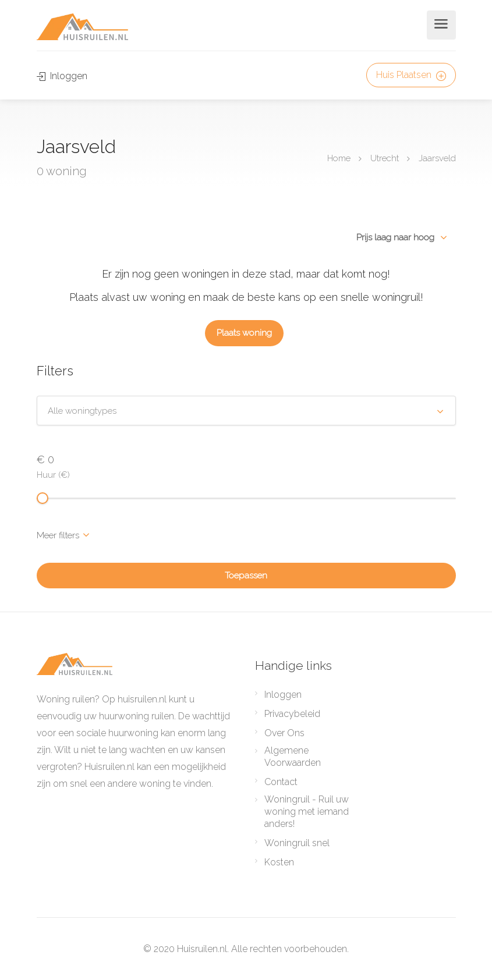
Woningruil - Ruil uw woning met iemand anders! (307, 812)
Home (339, 158)
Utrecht (385, 158)
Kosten (279, 862)
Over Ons (284, 733)
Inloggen (62, 76)
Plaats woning (244, 333)
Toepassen (246, 576)
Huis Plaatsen (411, 75)
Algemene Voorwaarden (293, 757)
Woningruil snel (297, 843)
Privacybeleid (292, 714)
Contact (281, 782)
